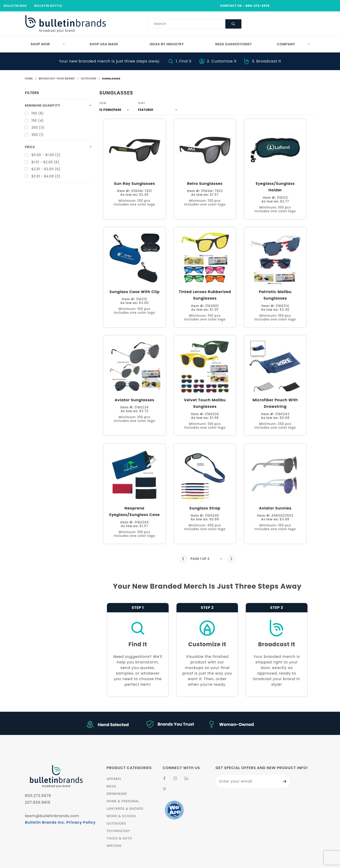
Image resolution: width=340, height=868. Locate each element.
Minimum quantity (43, 105)
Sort (142, 103)
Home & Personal (123, 801)
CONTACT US (231, 6)
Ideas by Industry (167, 44)
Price (30, 147)
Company (293, 44)
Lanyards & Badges (125, 809)
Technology (118, 831)
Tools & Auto (119, 838)
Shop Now (48, 44)
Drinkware (117, 794)
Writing (114, 846)
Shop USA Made (104, 44)
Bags (111, 786)
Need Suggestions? (234, 44)
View (103, 103)
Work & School (121, 816)
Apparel (114, 779)
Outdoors (116, 823)
